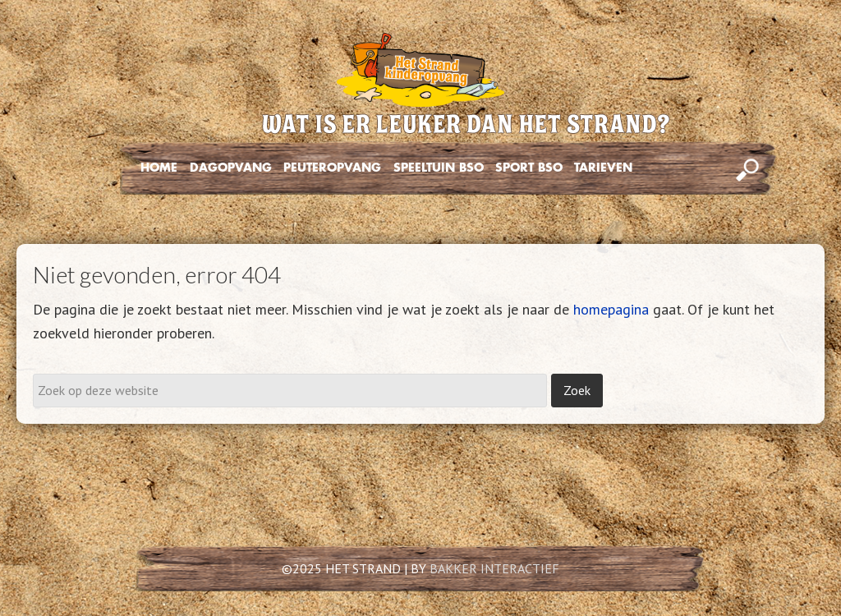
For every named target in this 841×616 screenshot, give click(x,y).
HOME (159, 168)
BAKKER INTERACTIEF (494, 568)
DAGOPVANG (231, 168)
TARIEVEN (603, 168)
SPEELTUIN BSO (439, 168)
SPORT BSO (529, 168)
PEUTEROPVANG (332, 168)
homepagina (611, 309)
